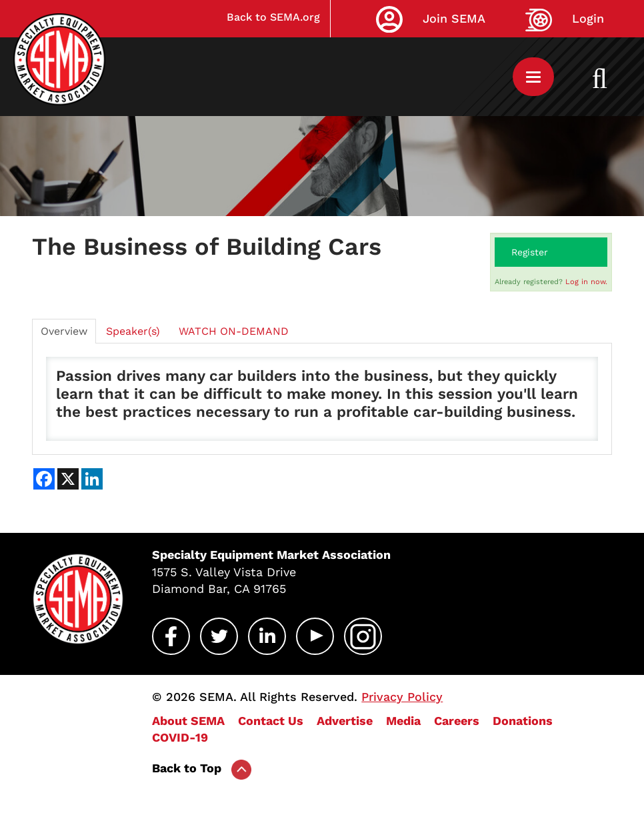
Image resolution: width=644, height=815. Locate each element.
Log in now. (586, 282)
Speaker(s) (133, 331)
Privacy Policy (402, 697)
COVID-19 (180, 737)
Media (403, 721)
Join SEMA (454, 18)
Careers (457, 721)
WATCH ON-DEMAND (234, 331)
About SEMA (188, 721)
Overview (64, 331)
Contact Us (271, 721)
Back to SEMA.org (273, 17)
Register (530, 252)
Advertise (345, 721)
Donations (523, 721)
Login (588, 18)
